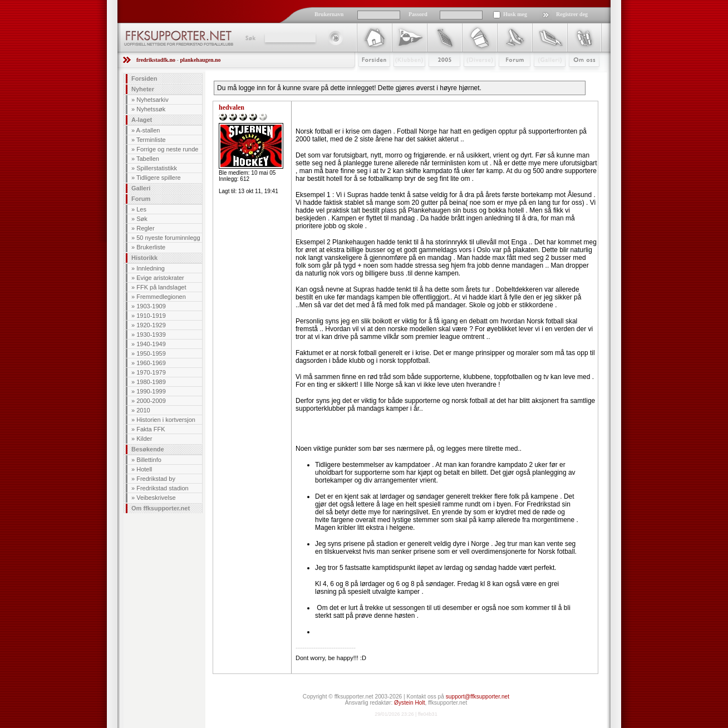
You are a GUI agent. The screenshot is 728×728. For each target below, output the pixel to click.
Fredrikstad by (156, 479)
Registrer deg (572, 14)
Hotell (144, 469)
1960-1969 (151, 363)
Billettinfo (149, 460)
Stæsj (471, 76)
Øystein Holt (409, 703)
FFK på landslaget (161, 287)
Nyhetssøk (151, 109)
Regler (145, 228)
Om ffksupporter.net (161, 508)
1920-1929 (151, 325)
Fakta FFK (151, 429)
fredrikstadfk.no (156, 60)
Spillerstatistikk (157, 168)
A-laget (142, 120)
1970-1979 (151, 372)
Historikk (144, 258)
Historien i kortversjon (166, 420)
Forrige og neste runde (167, 149)
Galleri (542, 76)
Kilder (144, 439)
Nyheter (143, 89)
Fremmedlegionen (161, 297)
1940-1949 (151, 344)
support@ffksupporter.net (478, 697)
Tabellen (148, 159)
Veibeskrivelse (156, 498)
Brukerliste (151, 247)
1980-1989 (151, 382)
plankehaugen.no (200, 60)
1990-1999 (151, 391)
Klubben (404, 76)
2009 (434, 76)
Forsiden (369, 76)
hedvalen (232, 107)
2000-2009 (151, 401)
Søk (250, 38)
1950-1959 (151, 353)
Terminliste (151, 140)
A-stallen (148, 130)
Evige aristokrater (160, 278)
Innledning (151, 268)
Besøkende (148, 449)
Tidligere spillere (159, 178)
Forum (507, 76)
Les (141, 209)
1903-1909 (151, 306)
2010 (143, 410)
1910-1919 (151, 316)
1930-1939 (151, 335)
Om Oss (579, 76)
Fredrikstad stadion (163, 488)
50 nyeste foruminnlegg (168, 238)
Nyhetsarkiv (152, 100)
